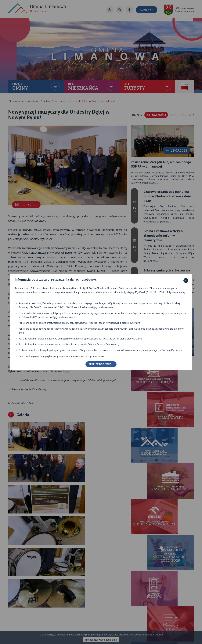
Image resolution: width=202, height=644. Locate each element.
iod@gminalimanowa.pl (63, 317)
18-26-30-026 (30, 317)
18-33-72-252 (66, 307)
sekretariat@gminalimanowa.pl (99, 307)
